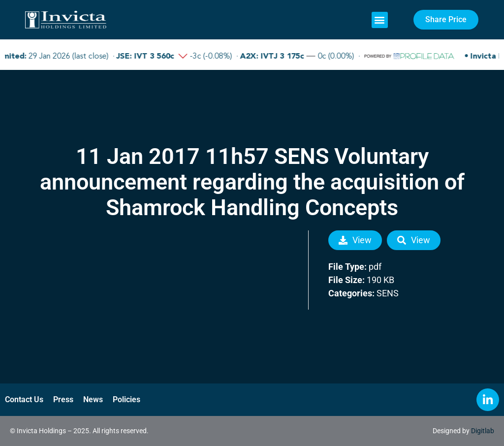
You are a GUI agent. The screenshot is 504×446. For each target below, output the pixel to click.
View (355, 240)
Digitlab (483, 431)
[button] (380, 20)
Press (63, 399)
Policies (126, 399)
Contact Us (24, 399)
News (93, 399)
